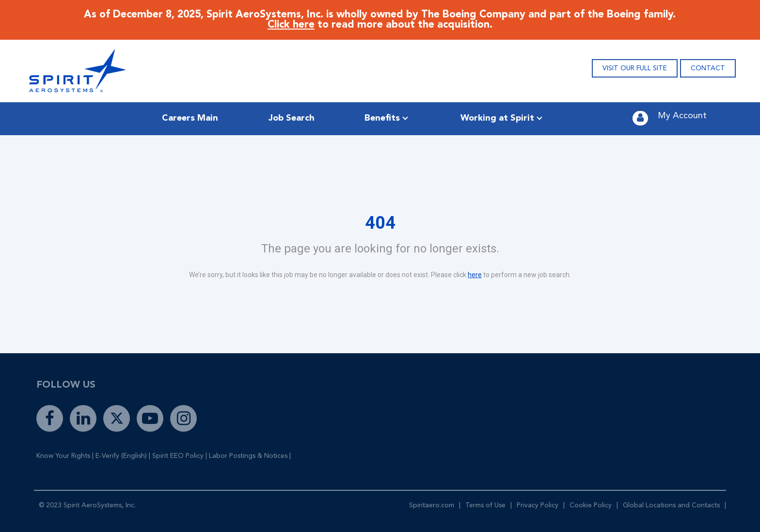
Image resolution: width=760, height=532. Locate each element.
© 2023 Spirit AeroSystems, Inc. (87, 505)
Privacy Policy (538, 505)
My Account (682, 116)
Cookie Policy (591, 505)
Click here (291, 25)
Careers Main (190, 118)
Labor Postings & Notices (248, 456)
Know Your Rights (63, 456)
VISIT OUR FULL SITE (635, 68)
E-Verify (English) (121, 456)
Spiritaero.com (432, 505)
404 (380, 223)
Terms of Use (485, 505)
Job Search (292, 118)
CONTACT (708, 68)
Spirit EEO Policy (178, 456)
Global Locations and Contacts (671, 505)
